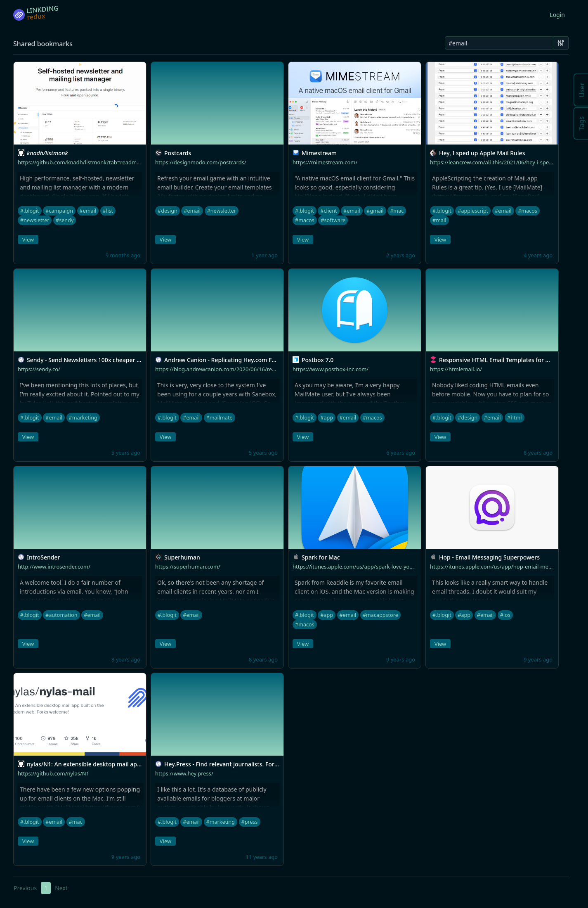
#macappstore (380, 615)
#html (515, 418)
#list (108, 211)
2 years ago (401, 255)
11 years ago (262, 857)
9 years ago (401, 659)
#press (250, 822)
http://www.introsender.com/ (54, 567)
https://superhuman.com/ (188, 567)
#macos (305, 220)
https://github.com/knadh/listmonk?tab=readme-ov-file (87, 162)
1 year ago (264, 255)
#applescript (473, 211)
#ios (505, 615)
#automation (61, 615)
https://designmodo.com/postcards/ (201, 162)
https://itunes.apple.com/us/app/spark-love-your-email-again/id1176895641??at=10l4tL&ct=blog (413, 567)
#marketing (83, 418)
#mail (439, 220)
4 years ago (538, 255)
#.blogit (30, 211)
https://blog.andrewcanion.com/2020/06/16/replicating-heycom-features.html (253, 369)
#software (333, 220)
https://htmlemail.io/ (456, 369)
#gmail (375, 211)
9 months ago (123, 255)
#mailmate (220, 418)
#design (168, 211)
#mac (397, 211)
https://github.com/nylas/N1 (53, 773)
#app (327, 418)
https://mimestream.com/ (325, 162)
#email (88, 211)
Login (557, 15)
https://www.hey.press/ (184, 773)
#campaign (59, 211)
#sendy (65, 220)
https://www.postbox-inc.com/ (331, 369)
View (28, 239)
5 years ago (126, 453)
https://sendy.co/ (39, 369)
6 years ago (401, 453)
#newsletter (35, 220)
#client (328, 211)
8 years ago (538, 453)
